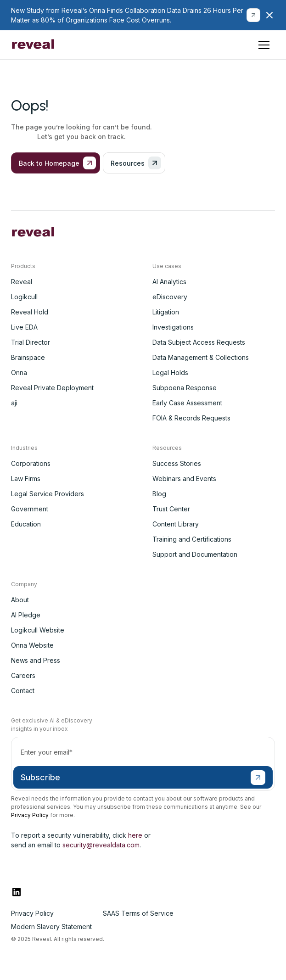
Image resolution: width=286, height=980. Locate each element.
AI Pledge (26, 615)
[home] (33, 45)
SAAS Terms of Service (138, 913)
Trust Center (171, 509)
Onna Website (32, 645)
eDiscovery (170, 297)
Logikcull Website (38, 630)
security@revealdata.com (101, 845)
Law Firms (26, 479)
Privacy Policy (30, 815)
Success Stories (177, 463)
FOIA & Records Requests (191, 418)
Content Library (176, 524)
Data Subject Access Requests (199, 342)
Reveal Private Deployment (52, 388)
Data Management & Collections (201, 357)
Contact (23, 691)
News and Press (36, 660)
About (20, 600)
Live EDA (24, 327)
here (135, 835)
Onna (19, 372)
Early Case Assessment (187, 403)
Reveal (22, 282)
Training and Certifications (192, 539)
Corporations (31, 463)
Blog (159, 494)
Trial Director (31, 342)
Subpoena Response (185, 388)
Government (30, 509)
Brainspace (28, 357)
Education (26, 524)
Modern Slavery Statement (51, 927)
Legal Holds (170, 372)
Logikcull (24, 297)
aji (14, 403)
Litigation (166, 312)
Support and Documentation (195, 554)
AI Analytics (169, 282)
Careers (23, 675)
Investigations (173, 327)
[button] (264, 45)
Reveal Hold (30, 312)
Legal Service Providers (48, 494)
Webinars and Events (184, 479)
